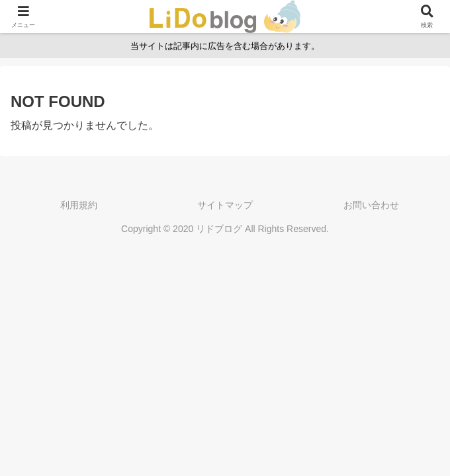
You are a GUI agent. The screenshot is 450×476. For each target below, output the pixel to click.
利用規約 (79, 205)
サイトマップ (225, 205)
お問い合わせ (371, 205)
